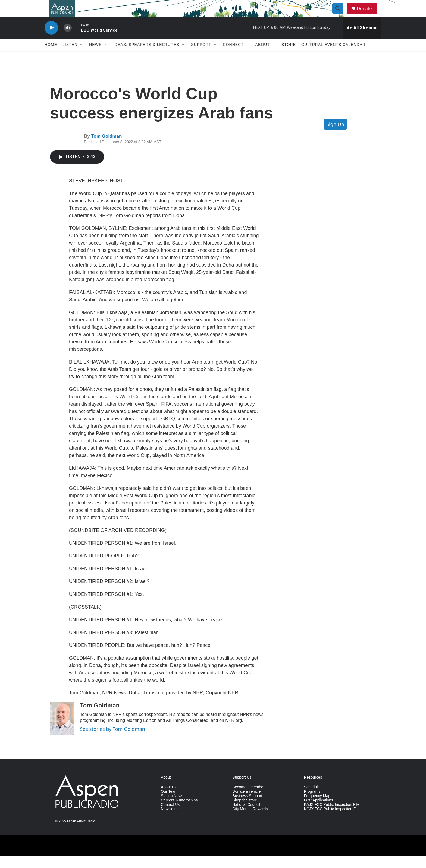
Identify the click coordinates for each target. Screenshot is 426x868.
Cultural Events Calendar (333, 57)
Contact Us (170, 816)
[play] (51, 40)
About (263, 57)
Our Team (169, 803)
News (95, 57)
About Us (169, 799)
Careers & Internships (179, 812)
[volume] (68, 40)
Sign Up (335, 136)
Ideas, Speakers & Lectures (146, 57)
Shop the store (245, 812)
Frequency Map (317, 808)
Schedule (312, 799)
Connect (233, 57)
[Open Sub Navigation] (82, 57)
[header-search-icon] (340, 14)
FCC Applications (319, 812)
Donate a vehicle (246, 803)
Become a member (248, 799)
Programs (312, 803)
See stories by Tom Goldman (112, 741)
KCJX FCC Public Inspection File (332, 821)
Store (289, 57)
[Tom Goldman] (62, 730)
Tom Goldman (106, 148)
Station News (172, 808)
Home (51, 57)
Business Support (247, 808)
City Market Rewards (250, 821)
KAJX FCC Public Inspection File (332, 816)
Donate (368, 14)
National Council (246, 816)
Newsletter (170, 821)
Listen (70, 57)
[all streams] (362, 39)
